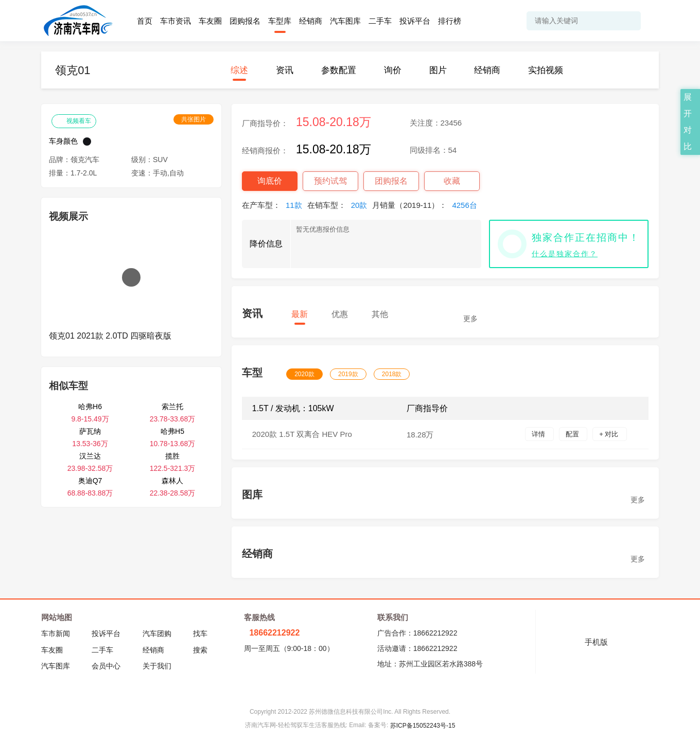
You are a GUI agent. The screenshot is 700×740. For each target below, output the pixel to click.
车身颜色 (63, 141)
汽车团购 (157, 633)
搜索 (200, 650)
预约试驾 (330, 181)
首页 (145, 21)
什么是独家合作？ (565, 254)
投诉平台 (415, 21)
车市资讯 (176, 21)
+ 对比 (610, 434)
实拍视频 (546, 70)
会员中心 (106, 666)
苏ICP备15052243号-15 (423, 726)
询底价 (270, 181)
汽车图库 (345, 21)
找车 (200, 633)
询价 (393, 70)
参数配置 (339, 70)
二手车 (380, 21)
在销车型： (340, 205)
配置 (573, 434)
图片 (438, 70)
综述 (239, 70)
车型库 (280, 21)
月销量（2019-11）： (427, 205)
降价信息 (266, 244)
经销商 (311, 21)
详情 (539, 434)
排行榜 (450, 21)
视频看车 (74, 120)
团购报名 (245, 21)
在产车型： (275, 205)
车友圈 (210, 21)
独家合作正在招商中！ (586, 237)
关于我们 (157, 666)
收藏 (452, 181)
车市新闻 (56, 633)
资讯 (285, 70)
